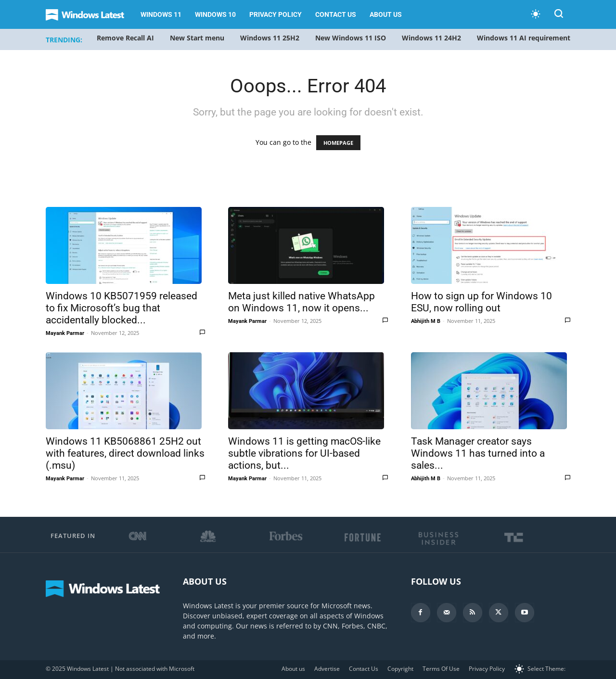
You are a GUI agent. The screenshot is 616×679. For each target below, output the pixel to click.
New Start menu (197, 38)
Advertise (327, 669)
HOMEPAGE (338, 143)
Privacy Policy (276, 14)
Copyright (400, 669)
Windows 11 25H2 (270, 38)
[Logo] (90, 15)
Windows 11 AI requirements (525, 38)
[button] (559, 15)
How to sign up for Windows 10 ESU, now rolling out (481, 302)
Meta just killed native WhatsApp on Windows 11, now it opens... (302, 302)
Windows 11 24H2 (431, 38)
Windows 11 (161, 14)
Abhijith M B (426, 321)
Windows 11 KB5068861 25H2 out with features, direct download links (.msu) (125, 453)
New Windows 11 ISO (351, 38)
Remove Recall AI (125, 38)
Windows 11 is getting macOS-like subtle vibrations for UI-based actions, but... (304, 453)
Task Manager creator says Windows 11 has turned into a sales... (478, 453)
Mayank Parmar (65, 333)
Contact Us (336, 14)
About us (386, 14)
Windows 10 (215, 14)
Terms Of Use (441, 669)
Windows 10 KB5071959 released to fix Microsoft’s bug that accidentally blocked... (122, 308)
